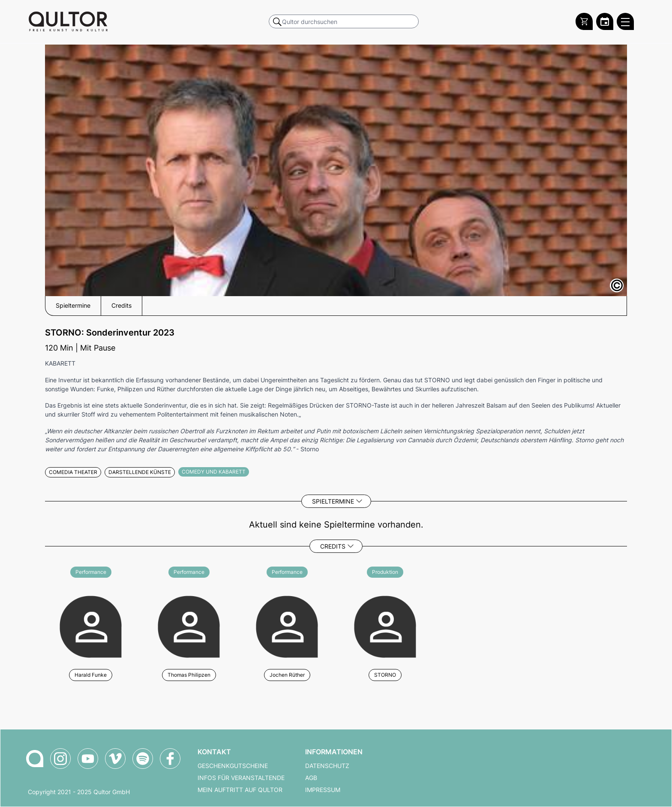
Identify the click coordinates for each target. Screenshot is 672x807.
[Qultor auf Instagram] (60, 759)
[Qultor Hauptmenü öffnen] (625, 21)
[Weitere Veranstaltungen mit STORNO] (385, 625)
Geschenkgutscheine (233, 766)
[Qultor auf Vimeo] (115, 759)
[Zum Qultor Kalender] (605, 21)
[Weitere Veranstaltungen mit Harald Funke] (91, 625)
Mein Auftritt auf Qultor (240, 790)
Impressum (323, 790)
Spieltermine (333, 501)
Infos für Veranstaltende (241, 778)
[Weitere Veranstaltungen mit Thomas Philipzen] (189, 625)
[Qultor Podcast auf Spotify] (143, 759)
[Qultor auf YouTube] (88, 759)
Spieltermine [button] (73, 306)
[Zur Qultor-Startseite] (35, 759)
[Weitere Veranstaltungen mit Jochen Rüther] (287, 625)
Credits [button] (121, 306)
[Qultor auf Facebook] (170, 759)
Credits (333, 546)
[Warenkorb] (584, 21)
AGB (311, 778)
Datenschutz (327, 766)
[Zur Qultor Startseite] (68, 21)
